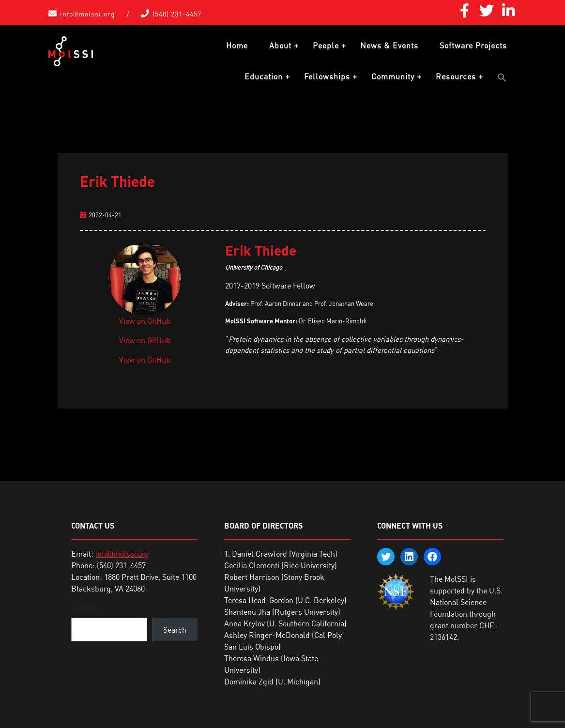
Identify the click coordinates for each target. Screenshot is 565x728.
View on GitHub (145, 321)
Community (393, 76)
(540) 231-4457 (177, 14)
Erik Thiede (117, 181)
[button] (502, 77)
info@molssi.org (88, 14)
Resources (456, 76)
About (280, 45)
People (326, 45)
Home (237, 45)
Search (83, 608)
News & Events (389, 45)
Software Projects (473, 45)
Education (264, 76)
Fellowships (327, 76)
